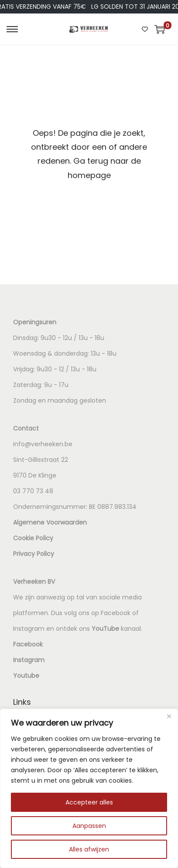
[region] (89, 788)
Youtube (26, 676)
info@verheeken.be (43, 444)
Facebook (28, 644)
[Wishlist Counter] (145, 29)
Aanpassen (89, 826)
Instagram (29, 660)
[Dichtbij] (169, 716)
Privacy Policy (34, 554)
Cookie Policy (33, 538)
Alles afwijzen (89, 849)
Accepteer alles (89, 802)
